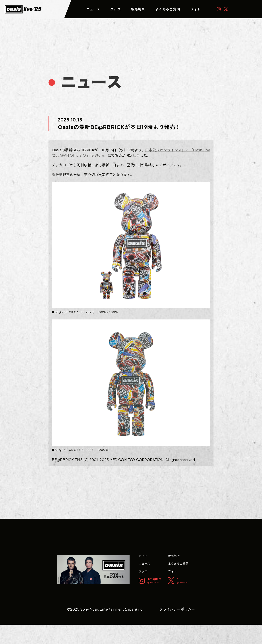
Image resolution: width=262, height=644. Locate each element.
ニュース (93, 9)
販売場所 (138, 9)
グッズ (115, 9)
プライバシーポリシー (177, 609)
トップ (143, 556)
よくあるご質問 (168, 9)
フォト (196, 9)
